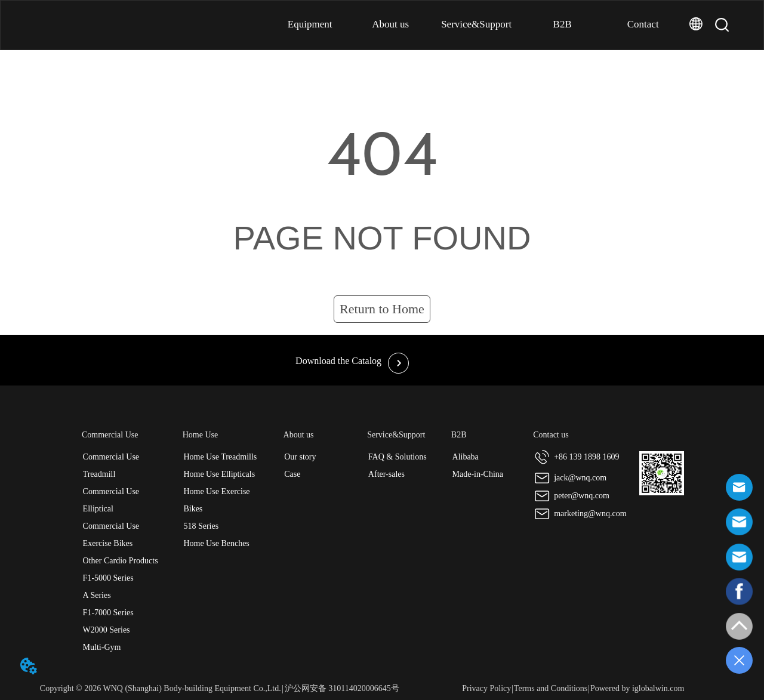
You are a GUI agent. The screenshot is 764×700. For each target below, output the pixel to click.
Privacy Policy (486, 688)
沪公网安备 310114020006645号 (342, 688)
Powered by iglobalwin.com (637, 688)
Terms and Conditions (551, 688)
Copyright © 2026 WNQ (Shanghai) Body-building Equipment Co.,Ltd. (161, 688)
